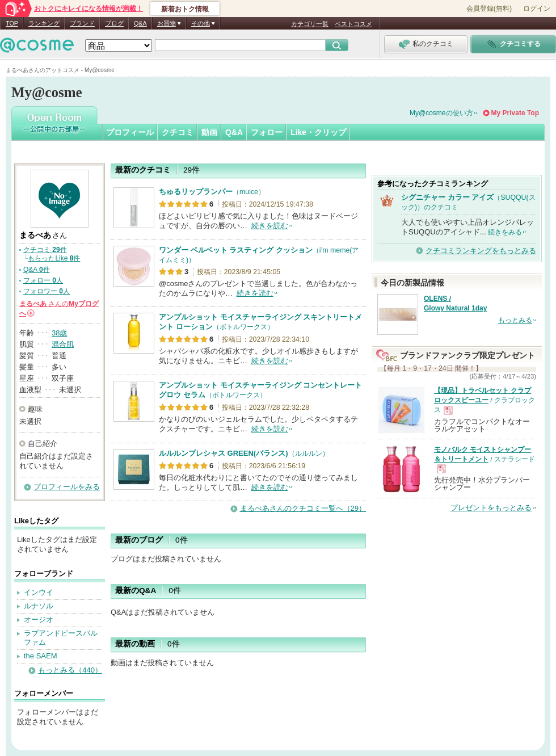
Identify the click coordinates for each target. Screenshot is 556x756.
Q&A (140, 23)
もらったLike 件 (54, 258)
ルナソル (39, 606)
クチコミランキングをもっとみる (481, 251)
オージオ (39, 619)
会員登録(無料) (489, 9)
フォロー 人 (43, 280)
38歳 (59, 333)
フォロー (267, 132)
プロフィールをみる (67, 487)
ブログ (114, 23)
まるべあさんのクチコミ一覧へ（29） (303, 508)
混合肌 (63, 344)
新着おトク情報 (185, 9)
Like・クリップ (318, 132)
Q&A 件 (37, 270)
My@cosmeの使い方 (441, 113)
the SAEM (41, 656)
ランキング (44, 23)
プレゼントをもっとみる (491, 508)
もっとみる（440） (70, 670)
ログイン (537, 9)
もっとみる (515, 320)
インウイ (39, 592)
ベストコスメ (353, 24)
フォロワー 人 (47, 291)
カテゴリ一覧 (310, 24)
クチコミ (178, 132)
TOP (12, 23)
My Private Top (515, 113)
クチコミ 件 (45, 250)
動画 (209, 132)
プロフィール (130, 132)
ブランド (82, 23)
